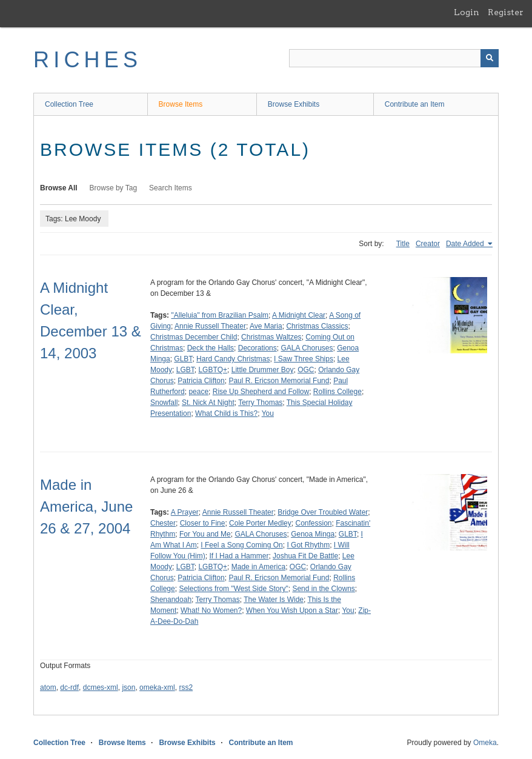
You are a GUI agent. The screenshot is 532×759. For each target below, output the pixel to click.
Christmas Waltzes (271, 337)
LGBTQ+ (213, 370)
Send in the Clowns (323, 589)
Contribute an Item (415, 104)
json (128, 687)
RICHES (88, 60)
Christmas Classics (317, 326)
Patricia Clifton (201, 381)
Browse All (59, 188)
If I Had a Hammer (239, 556)
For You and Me (205, 534)
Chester (163, 523)
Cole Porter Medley (260, 523)
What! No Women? (211, 610)
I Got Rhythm (308, 545)
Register (506, 12)
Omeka (485, 743)
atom (48, 687)
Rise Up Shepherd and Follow (261, 392)
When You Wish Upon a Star (292, 610)
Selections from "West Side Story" (233, 589)
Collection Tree (69, 104)
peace (198, 392)
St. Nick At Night (208, 403)
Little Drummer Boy (263, 370)
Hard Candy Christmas (233, 359)
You (268, 413)
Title (403, 244)
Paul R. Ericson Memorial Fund (279, 381)
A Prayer (185, 512)
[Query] (394, 58)
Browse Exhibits (294, 104)
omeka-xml (157, 687)
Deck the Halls (211, 348)
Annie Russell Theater (210, 326)
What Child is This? (226, 413)
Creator (428, 244)
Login (467, 12)
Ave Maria (266, 326)
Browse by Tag (114, 188)
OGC (306, 370)
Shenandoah (171, 600)
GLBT (183, 359)
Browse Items (181, 104)
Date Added (466, 244)
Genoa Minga (313, 534)
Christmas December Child (194, 337)
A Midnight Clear (299, 315)
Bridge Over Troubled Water (323, 512)
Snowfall (164, 403)
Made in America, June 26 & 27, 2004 (86, 507)
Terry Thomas (260, 403)
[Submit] (490, 58)
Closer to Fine (203, 523)
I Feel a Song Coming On (241, 545)
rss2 (186, 687)
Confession (313, 523)
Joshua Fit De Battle (305, 556)
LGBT (185, 370)
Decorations (258, 348)
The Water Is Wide (274, 600)
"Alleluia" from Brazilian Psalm (220, 315)
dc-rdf (69, 687)
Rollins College (337, 392)
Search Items (171, 188)
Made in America (258, 567)
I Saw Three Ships (304, 359)
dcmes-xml (101, 687)
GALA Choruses (307, 348)
